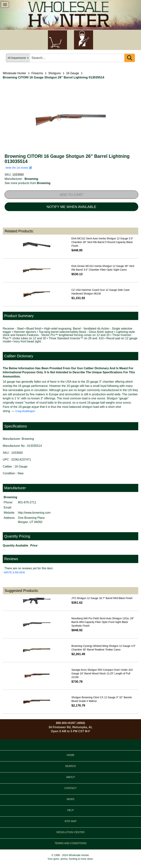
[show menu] (5, 5)
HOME (70, 755)
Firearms (37, 73)
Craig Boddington (25, 411)
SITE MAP (70, 821)
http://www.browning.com (34, 513)
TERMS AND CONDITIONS (70, 843)
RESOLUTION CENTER (70, 832)
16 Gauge (73, 73)
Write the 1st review (19, 168)
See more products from (28, 183)
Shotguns (55, 73)
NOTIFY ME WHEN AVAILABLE (71, 207)
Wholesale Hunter (14, 73)
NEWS (70, 799)
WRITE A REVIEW (14, 572)
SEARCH (70, 766)
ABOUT (70, 777)
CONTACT (71, 788)
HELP (71, 810)
